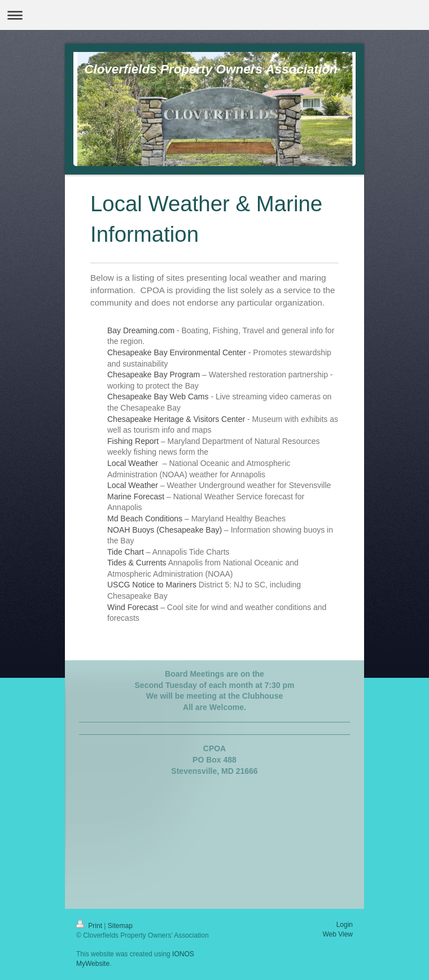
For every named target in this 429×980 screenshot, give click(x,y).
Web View (338, 934)
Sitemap (120, 926)
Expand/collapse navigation (214, 15)
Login (345, 925)
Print (90, 926)
